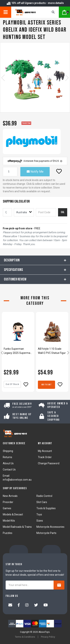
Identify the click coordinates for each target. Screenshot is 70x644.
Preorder (8, 502)
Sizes (40, 521)
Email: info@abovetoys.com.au (17, 478)
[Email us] (10, 605)
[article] (18, 353)
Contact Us (9, 470)
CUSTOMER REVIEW (15, 279)
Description (12, 260)
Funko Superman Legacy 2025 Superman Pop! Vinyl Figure (18, 351)
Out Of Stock (12, 384)
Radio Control (44, 496)
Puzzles (8, 533)
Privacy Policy (48, 637)
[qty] (7, 212)
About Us (8, 463)
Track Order (45, 457)
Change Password (49, 463)
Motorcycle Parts (46, 533)
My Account (45, 451)
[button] (59, 171)
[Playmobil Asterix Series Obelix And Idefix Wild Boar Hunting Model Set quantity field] (10, 172)
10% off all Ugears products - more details (35, 3)
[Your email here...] (30, 585)
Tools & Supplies (46, 508)
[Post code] (46, 212)
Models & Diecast (13, 514)
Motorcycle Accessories (50, 527)
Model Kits (9, 521)
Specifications (13, 270)
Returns (7, 457)
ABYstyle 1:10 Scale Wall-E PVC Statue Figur (52, 351)
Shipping (8, 451)
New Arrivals (10, 496)
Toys (39, 514)
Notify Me (35, 172)
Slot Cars (42, 502)
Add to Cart (47, 385)
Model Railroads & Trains (17, 527)
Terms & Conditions (25, 637)
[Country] (24, 212)
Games (7, 508)
